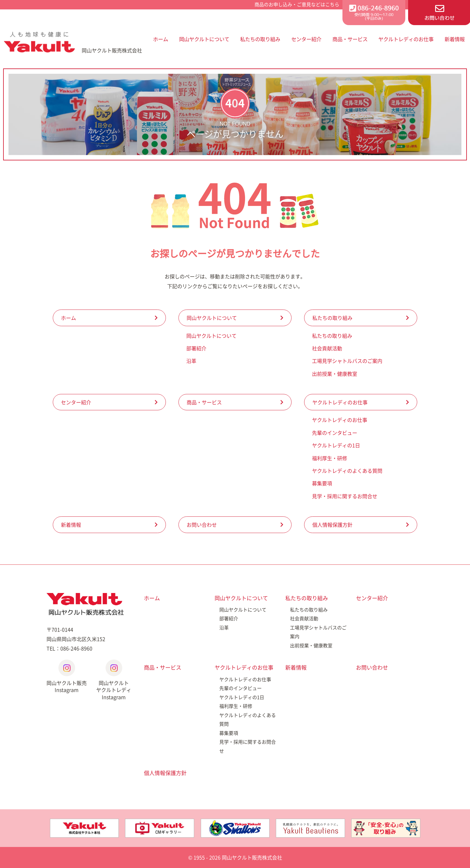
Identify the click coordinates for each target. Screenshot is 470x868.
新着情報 (455, 39)
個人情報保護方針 (332, 525)
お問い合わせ (202, 525)
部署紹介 (196, 348)
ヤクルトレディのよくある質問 (347, 471)
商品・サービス (350, 39)
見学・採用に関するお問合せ (345, 496)
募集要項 (322, 483)
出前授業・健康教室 (335, 374)
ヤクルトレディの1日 (336, 445)
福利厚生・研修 (330, 458)
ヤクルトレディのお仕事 (406, 39)
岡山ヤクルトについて (204, 39)
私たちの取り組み (260, 39)
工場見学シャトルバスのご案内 (347, 361)
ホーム (161, 39)
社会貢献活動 (327, 348)
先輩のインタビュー (335, 433)
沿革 (191, 361)
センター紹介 (306, 39)
